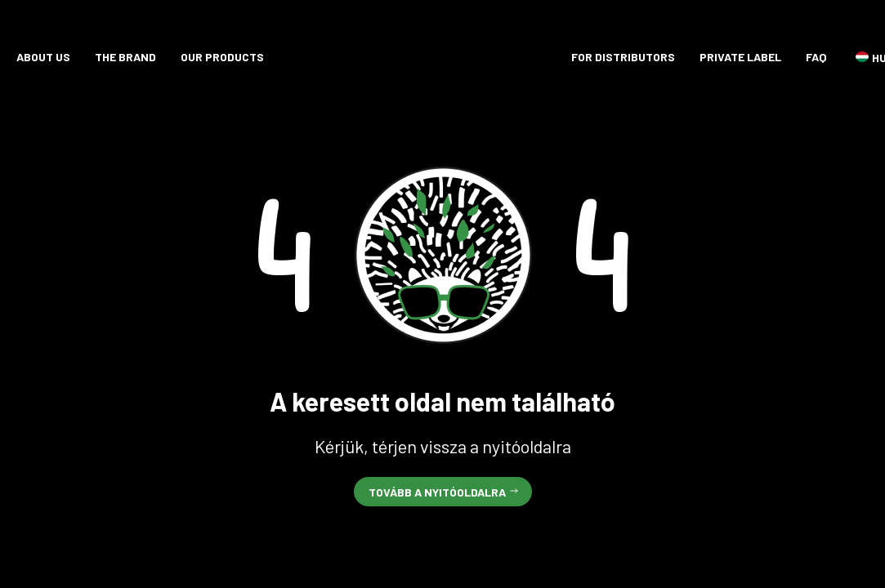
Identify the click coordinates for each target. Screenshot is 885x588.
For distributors (623, 57)
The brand (125, 57)
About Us (43, 57)
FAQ (816, 57)
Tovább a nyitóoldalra (437, 492)
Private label (740, 57)
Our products (222, 57)
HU (862, 57)
